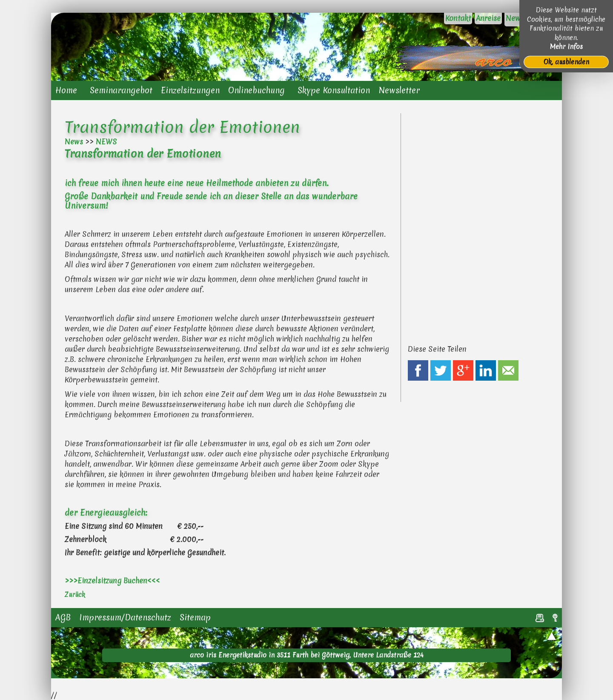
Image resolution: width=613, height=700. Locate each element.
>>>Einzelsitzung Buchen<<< (112, 581)
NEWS (106, 142)
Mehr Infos (566, 47)
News (74, 142)
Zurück (75, 595)
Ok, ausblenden (566, 62)
